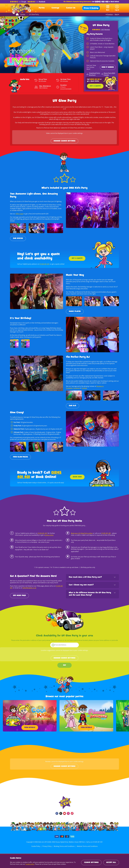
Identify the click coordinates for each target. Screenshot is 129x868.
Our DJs (73, 404)
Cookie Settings (91, 863)
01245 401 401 (102, 2)
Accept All (111, 863)
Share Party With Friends (109, 74)
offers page (19, 214)
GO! (64, 663)
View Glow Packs (20, 455)
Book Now (77, 475)
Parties (42, 8)
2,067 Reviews (105, 30)
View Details (30, 726)
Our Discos (18, 238)
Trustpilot (69, 386)
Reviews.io (100, 384)
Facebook (76, 386)
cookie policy (27, 864)
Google (84, 386)
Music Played (75, 310)
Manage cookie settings (64, 141)
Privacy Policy (47, 844)
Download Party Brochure (94, 74)
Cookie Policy (36, 844)
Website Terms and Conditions (87, 844)
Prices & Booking (91, 8)
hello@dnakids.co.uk (29, 586)
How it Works (108, 67)
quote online (49, 533)
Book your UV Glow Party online (82, 531)
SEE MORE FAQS (19, 594)
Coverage (55, 8)
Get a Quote (95, 86)
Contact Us (71, 8)
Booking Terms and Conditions (64, 844)
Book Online (115, 2)
